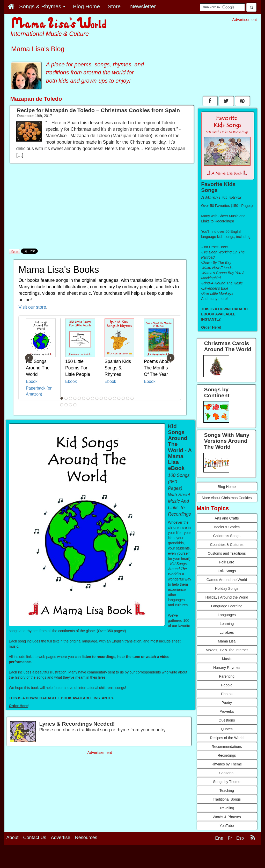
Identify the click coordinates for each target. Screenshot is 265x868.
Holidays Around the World (227, 597)
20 (70, 405)
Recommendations (227, 747)
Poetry (227, 703)
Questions (227, 720)
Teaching (227, 791)
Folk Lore (227, 562)
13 (114, 398)
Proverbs (227, 711)
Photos (227, 694)
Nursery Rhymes (227, 668)
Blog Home (227, 487)
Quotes (227, 729)
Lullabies (227, 632)
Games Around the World (227, 580)
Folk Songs (227, 571)
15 (123, 398)
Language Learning (227, 606)
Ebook (32, 381)
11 (106, 398)
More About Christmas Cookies (227, 498)
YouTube (227, 826)
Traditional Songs (227, 799)
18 (62, 405)
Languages (227, 615)
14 (119, 398)
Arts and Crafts (227, 518)
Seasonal (227, 773)
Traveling (227, 808)
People (227, 685)
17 (132, 398)
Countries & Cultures (227, 545)
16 (128, 398)
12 (110, 398)
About (13, 838)
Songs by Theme (227, 782)
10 (101, 398)
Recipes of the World (227, 738)
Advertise (61, 838)
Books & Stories (227, 527)
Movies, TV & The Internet (227, 650)
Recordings (227, 755)
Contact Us (35, 838)
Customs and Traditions (227, 553)
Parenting (227, 676)
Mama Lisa (227, 641)
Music (227, 659)
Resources (86, 838)
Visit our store (32, 307)
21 (75, 405)
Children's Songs (227, 536)
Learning (227, 624)
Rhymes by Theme (227, 764)
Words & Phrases (227, 817)
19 (66, 405)
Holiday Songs (227, 588)
